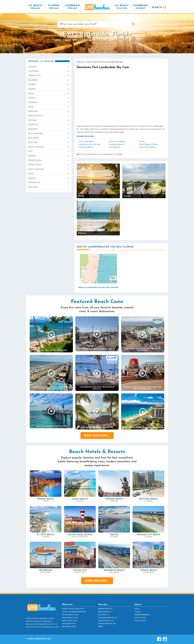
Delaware (49, 80)
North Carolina (49, 147)
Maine (49, 107)
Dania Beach (115, 147)
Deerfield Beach (86, 147)
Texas (49, 174)
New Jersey (49, 138)
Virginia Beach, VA (106, 621)
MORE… (102, 627)
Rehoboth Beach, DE (107, 624)
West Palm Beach (148, 147)
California (49, 71)
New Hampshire (49, 134)
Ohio (49, 152)
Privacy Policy (140, 621)
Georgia (49, 89)
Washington (49, 183)
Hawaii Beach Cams (70, 618)
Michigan (49, 120)
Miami (142, 141)
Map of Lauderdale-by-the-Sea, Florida (98, 287)
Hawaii (49, 94)
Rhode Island (49, 165)
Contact (138, 612)
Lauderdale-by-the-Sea (89, 144)
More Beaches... (97, 581)
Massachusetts (49, 116)
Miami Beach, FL (105, 612)
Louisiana (49, 103)
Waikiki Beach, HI (105, 609)
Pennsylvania (49, 161)
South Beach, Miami (149, 144)
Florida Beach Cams (70, 615)
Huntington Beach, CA (108, 618)
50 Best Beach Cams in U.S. (73, 609)
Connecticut (49, 76)
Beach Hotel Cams (70, 621)
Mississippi (49, 129)
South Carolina (49, 169)
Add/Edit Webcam (142, 615)
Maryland (49, 111)
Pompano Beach (117, 144)
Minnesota (49, 125)
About (137, 609)
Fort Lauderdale (86, 141)
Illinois (49, 98)
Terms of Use (140, 618)
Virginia (49, 178)
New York (49, 143)
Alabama (49, 67)
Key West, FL (104, 615)
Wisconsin (49, 187)
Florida (49, 85)
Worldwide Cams (69, 627)
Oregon (49, 156)
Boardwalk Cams (69, 624)
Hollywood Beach (117, 141)
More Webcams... (97, 435)
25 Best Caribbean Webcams (74, 612)
